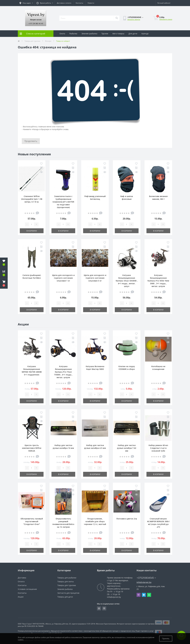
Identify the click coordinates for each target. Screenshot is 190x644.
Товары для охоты (66, 581)
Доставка (22, 578)
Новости (91, 3)
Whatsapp (149, 595)
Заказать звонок (134, 19)
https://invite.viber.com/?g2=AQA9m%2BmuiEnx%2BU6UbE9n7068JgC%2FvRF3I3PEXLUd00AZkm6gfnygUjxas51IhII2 (104, 608)
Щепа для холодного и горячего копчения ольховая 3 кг (95, 278)
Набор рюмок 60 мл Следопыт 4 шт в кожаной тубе (158, 448)
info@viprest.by (144, 582)
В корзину (32, 231)
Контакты (79, 3)
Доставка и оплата (64, 3)
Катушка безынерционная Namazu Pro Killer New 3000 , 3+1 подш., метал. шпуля (158, 281)
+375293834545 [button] (146, 578)
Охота (62, 34)
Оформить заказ (166, 19)
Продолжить (31, 141)
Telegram (144, 595)
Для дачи (133, 34)
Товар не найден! (63, 41)
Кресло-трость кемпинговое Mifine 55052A (32, 448)
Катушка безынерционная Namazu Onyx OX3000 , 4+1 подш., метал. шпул (127, 281)
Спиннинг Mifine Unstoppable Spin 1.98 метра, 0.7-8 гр (32, 199)
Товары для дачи (65, 597)
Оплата (21, 581)
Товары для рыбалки (67, 578)
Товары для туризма (32, 41)
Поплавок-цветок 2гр (127, 519)
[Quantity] (32, 224)
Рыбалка (73, 34)
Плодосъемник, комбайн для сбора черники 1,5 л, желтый (95, 521)
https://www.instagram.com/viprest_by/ (99, 608)
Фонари (48, 41)
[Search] (117, 18)
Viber (139, 595)
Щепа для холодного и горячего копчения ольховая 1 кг (63, 278)
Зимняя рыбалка (89, 34)
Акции (21, 597)
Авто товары (118, 34)
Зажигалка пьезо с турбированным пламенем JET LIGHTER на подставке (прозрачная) (63, 202)
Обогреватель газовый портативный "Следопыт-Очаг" (32, 521)
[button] (4, 284)
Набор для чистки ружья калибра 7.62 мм (127, 448)
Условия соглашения (27, 589)
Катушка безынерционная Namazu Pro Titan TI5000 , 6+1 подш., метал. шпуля (63, 372)
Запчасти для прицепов (68, 593)
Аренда (145, 34)
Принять (166, 639)
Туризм (105, 34)
